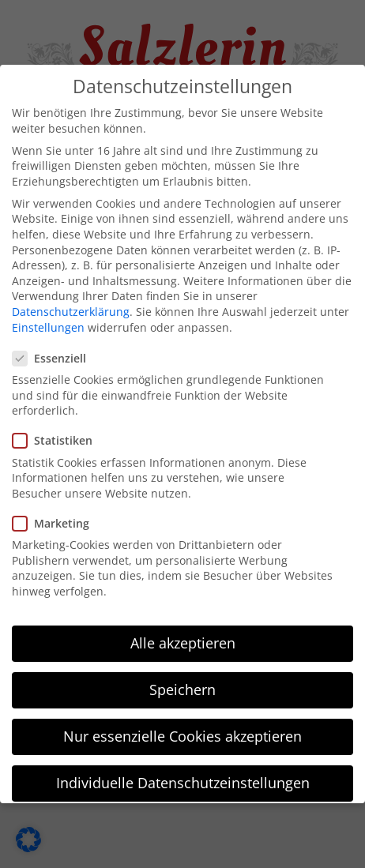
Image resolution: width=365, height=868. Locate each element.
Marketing (57, 514)
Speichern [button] (182, 680)
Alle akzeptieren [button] (183, 633)
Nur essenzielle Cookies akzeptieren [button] (182, 727)
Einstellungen (48, 317)
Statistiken (59, 431)
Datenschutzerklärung (71, 302)
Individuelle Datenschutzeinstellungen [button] (183, 773)
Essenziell (56, 349)
